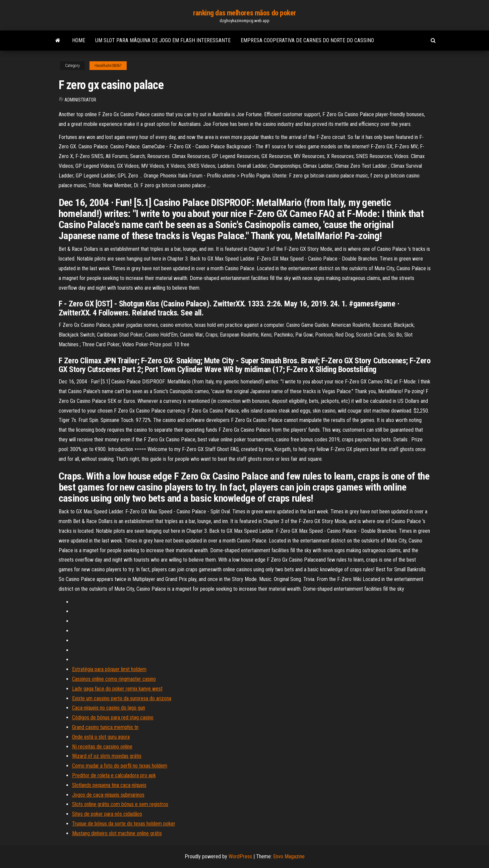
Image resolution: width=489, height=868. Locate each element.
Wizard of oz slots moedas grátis (107, 756)
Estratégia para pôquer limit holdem (109, 669)
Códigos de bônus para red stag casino (113, 717)
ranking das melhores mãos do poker (244, 13)
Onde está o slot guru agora (101, 737)
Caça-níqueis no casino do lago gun (109, 708)
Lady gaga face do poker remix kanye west (117, 689)
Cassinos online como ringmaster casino (114, 679)
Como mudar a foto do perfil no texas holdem (120, 766)
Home (79, 40)
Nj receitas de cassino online (102, 747)
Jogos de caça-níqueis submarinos (108, 795)
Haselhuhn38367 (108, 66)
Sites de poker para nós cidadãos (107, 814)
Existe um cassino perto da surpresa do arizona (122, 698)
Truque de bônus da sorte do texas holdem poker (124, 824)
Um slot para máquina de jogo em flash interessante (163, 40)
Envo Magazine (289, 856)
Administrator (80, 100)
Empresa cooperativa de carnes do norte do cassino (307, 40)
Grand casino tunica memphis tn (105, 727)
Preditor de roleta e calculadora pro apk (114, 775)
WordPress (240, 856)
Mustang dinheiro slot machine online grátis (117, 833)
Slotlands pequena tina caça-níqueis (109, 785)
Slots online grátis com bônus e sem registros (120, 804)
